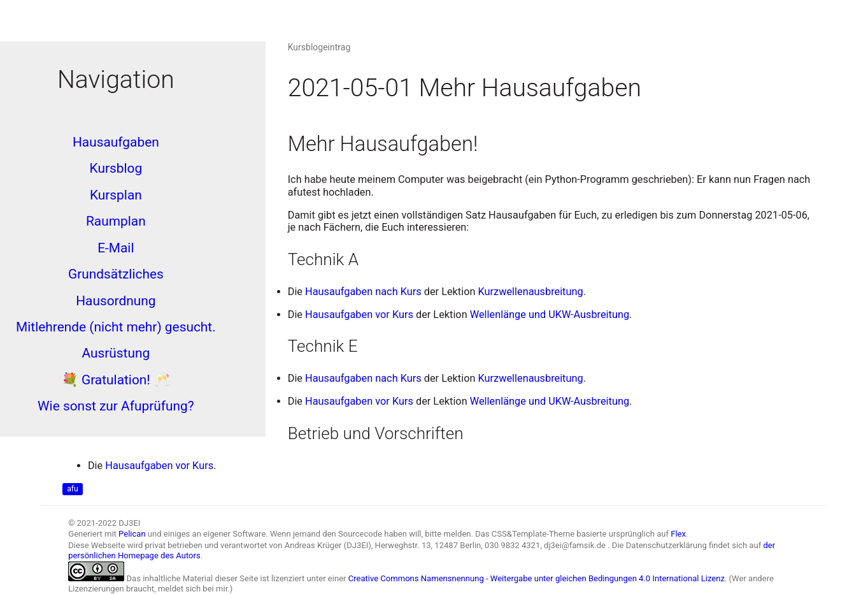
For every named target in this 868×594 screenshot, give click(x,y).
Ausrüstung (116, 353)
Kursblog (116, 168)
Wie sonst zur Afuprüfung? (116, 406)
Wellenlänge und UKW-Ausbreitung (550, 315)
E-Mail (116, 248)
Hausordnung (116, 301)
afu (72, 489)
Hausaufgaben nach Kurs (363, 292)
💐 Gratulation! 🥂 (116, 380)
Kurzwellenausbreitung (531, 292)
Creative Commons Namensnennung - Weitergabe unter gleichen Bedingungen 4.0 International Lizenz (537, 578)
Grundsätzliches (116, 274)
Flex (678, 534)
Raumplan (116, 221)
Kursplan (116, 195)
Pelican (132, 534)
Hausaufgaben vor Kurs (359, 315)
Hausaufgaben (116, 142)
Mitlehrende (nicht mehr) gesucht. (116, 327)
